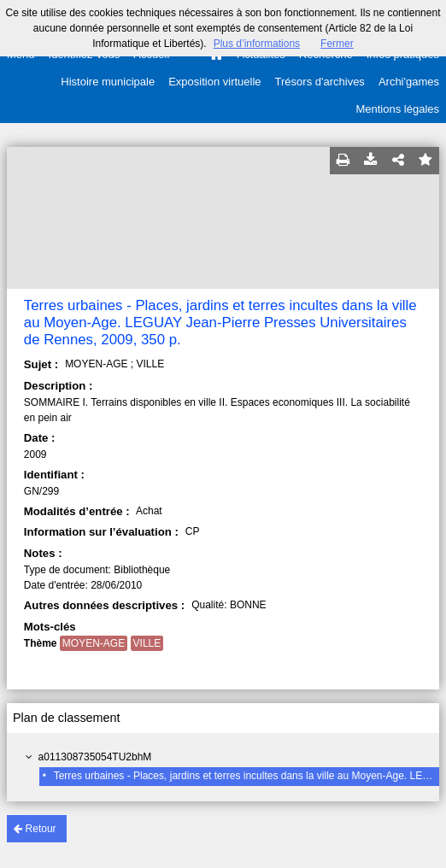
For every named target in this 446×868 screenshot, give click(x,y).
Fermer (337, 44)
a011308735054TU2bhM (95, 757)
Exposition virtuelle (214, 82)
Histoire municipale (108, 82)
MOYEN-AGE (94, 643)
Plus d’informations (257, 44)
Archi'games (409, 82)
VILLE (147, 643)
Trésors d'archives (320, 82)
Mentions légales (397, 109)
